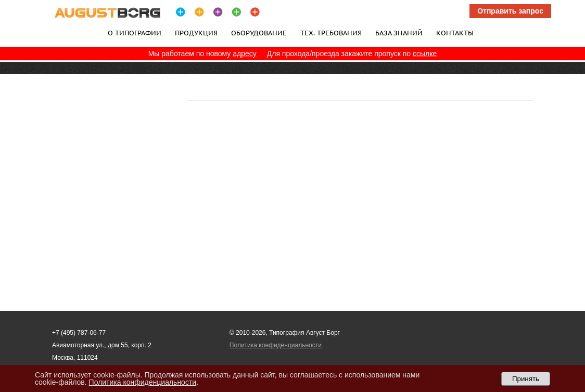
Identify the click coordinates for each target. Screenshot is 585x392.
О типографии (135, 33)
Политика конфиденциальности (276, 345)
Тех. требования (331, 33)
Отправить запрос (510, 11)
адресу (245, 54)
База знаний (399, 33)
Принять (526, 379)
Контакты (455, 33)
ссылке (425, 54)
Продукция (196, 33)
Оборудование (259, 33)
